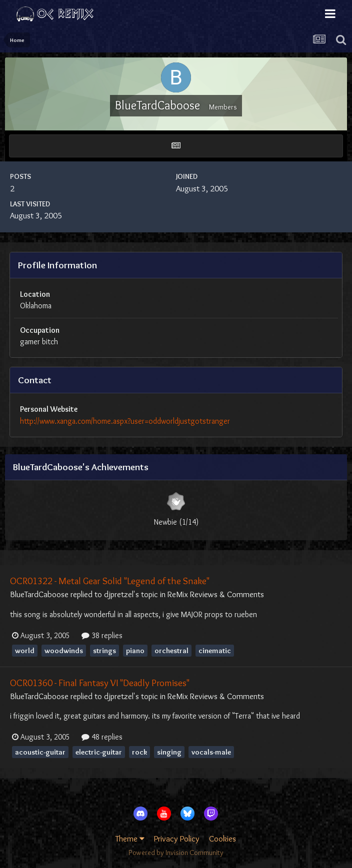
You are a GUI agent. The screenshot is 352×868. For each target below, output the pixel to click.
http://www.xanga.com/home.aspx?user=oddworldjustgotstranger (125, 421)
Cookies (222, 839)
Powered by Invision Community (176, 853)
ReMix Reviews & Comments (216, 594)
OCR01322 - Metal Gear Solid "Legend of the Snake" (110, 581)
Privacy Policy (177, 839)
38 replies (102, 635)
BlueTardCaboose (39, 594)
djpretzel (119, 594)
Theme (130, 839)
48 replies (102, 737)
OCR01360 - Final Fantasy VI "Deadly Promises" (100, 683)
